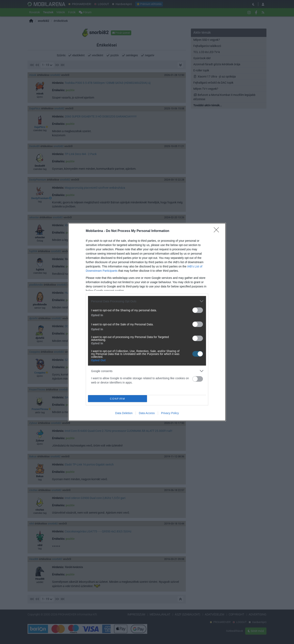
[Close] (218, 231)
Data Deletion (124, 413)
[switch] (198, 310)
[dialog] (147, 322)
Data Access (147, 413)
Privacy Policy (170, 413)
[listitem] (147, 301)
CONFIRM (117, 398)
